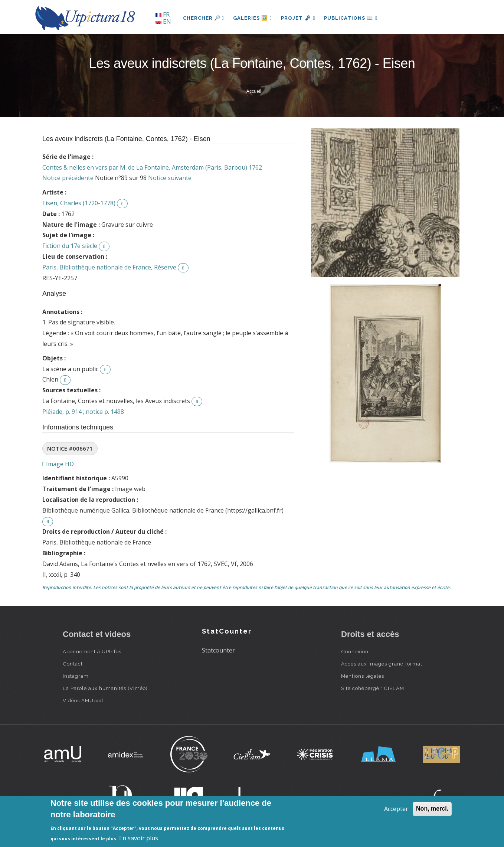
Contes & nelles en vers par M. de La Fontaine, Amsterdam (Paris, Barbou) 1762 (152, 167)
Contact (73, 664)
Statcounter (218, 650)
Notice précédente (68, 178)
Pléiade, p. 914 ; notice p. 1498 (83, 412)
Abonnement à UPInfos (92, 651)
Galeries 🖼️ (253, 18)
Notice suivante (170, 178)
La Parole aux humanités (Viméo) (105, 688)
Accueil (254, 91)
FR (163, 14)
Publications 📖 (351, 18)
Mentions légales (363, 676)
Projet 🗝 (298, 18)
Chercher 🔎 (204, 18)
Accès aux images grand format (382, 664)
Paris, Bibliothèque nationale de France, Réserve (109, 267)
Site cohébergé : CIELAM (373, 688)
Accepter (396, 809)
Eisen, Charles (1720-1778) (79, 203)
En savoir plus (139, 838)
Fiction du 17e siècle (70, 246)
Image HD (58, 464)
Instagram (76, 676)
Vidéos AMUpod (83, 700)
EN (163, 22)
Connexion (355, 651)
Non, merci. (432, 809)
